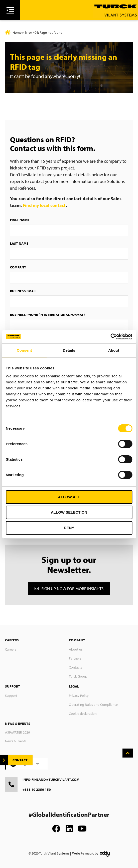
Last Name (19, 243)
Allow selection (69, 512)
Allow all (69, 497)
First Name (20, 220)
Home (17, 32)
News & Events (16, 741)
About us (76, 649)
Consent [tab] (24, 350)
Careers (11, 649)
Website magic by (85, 853)
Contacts (76, 667)
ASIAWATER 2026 (17, 732)
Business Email (23, 291)
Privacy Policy (79, 696)
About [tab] (114, 350)
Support (11, 696)
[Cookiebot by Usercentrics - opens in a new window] (110, 337)
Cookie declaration (83, 714)
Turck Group (78, 676)
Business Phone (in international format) (47, 315)
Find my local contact (44, 205)
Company (18, 267)
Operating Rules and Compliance (93, 705)
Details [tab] (69, 350)
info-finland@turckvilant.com (51, 780)
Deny (69, 528)
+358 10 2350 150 (37, 790)
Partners (75, 658)
